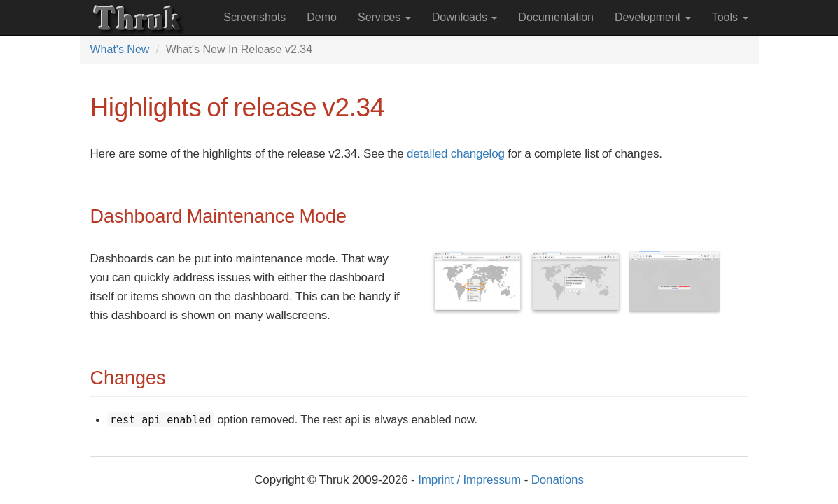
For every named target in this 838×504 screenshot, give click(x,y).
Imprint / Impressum (469, 480)
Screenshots (254, 17)
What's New (120, 49)
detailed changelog (456, 154)
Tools (730, 17)
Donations (558, 480)
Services (384, 17)
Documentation (556, 17)
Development (653, 17)
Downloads (465, 17)
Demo (322, 17)
